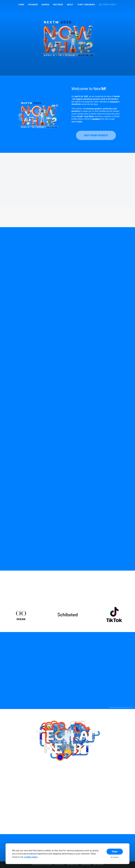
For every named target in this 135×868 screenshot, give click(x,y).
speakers (96, 119)
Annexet (114, 102)
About (70, 5)
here (80, 122)
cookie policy (31, 857)
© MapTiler (113, 707)
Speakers (33, 5)
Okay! (115, 852)
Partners (58, 5)
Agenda (45, 5)
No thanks (115, 857)
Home (21, 5)
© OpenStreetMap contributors (125, 707)
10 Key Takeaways (86, 5)
